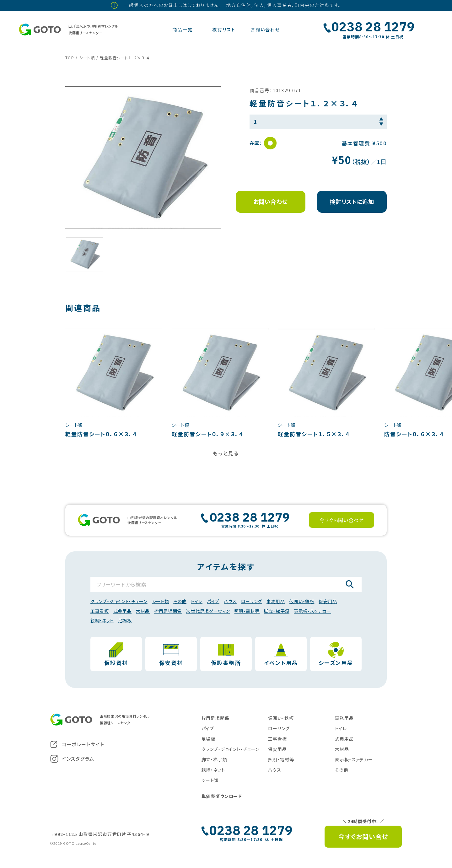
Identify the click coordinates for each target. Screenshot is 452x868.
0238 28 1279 (373, 27)
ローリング (252, 601)
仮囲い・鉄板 (302, 601)
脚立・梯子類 (277, 611)
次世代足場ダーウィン (208, 611)
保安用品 (328, 601)
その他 (180, 601)
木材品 (143, 611)
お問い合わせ (271, 201)
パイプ (213, 601)
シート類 (161, 601)
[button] (85, 254)
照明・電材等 (247, 611)
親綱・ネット (102, 620)
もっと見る (226, 453)
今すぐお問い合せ (363, 836)
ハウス (230, 601)
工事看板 (100, 611)
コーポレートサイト (77, 744)
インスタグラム (72, 759)
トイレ (197, 601)
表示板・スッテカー (312, 611)
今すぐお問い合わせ (342, 520)
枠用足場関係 (168, 611)
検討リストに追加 (352, 201)
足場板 (125, 620)
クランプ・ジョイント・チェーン (119, 601)
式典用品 (123, 611)
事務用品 (276, 601)
